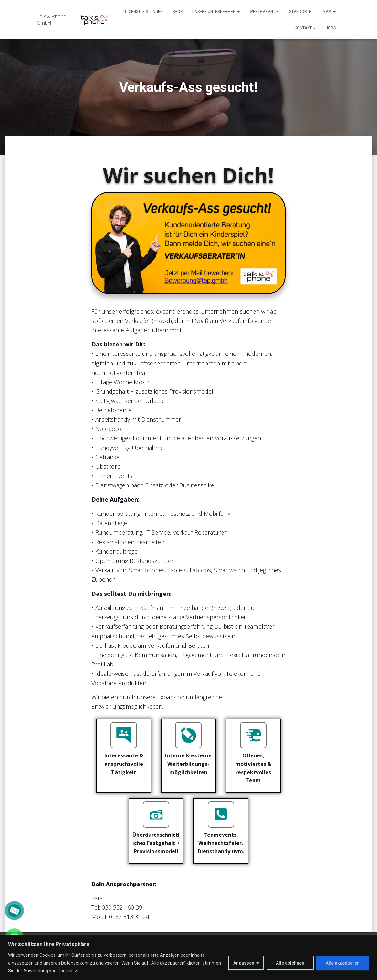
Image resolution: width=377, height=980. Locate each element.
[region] (188, 957)
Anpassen (244, 963)
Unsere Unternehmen (216, 12)
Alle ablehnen (290, 963)
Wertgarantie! (264, 12)
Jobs (331, 28)
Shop (178, 12)
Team (328, 12)
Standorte (300, 12)
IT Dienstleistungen (143, 12)
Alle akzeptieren (343, 963)
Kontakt (305, 28)
